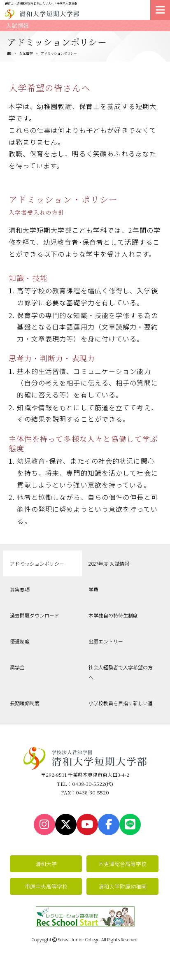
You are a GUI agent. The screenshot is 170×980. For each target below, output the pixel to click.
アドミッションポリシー (37, 563)
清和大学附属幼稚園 (122, 886)
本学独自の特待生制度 (113, 615)
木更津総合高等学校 (122, 864)
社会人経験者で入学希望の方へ (121, 672)
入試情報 (26, 53)
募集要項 (20, 589)
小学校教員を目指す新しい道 (121, 703)
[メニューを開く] (160, 10)
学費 (93, 589)
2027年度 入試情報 (109, 563)
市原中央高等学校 (46, 886)
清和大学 (46, 864)
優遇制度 (20, 641)
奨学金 (17, 667)
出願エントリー (106, 641)
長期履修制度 (25, 703)
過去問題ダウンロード (35, 615)
